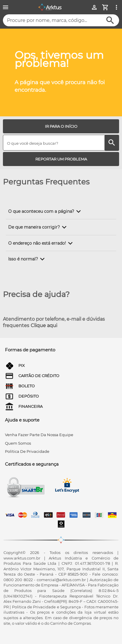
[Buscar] (110, 20)
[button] (46, 211)
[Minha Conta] (94, 7)
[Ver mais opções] (116, 7)
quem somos (18, 443)
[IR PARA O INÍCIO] (61, 126)
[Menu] (6, 7)
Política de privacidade (27, 451)
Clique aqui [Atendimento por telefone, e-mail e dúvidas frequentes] (44, 326)
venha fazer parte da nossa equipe (39, 435)
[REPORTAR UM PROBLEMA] (61, 159)
